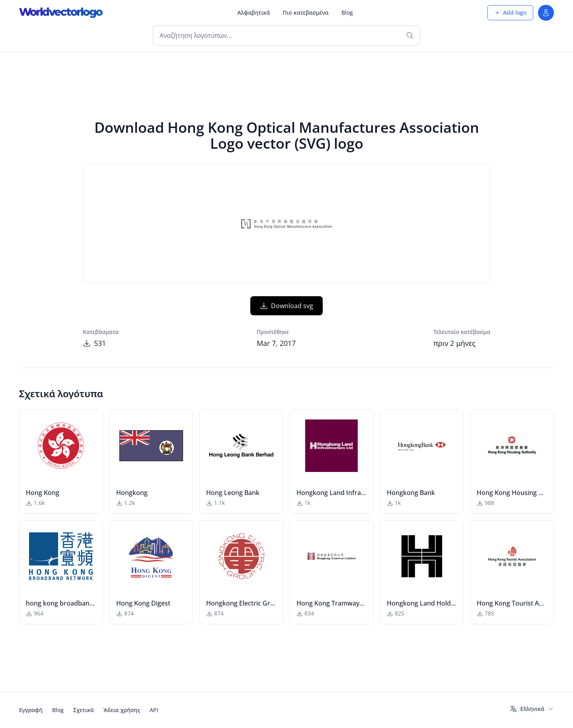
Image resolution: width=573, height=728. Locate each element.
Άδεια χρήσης (122, 710)
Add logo (510, 13)
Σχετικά (84, 710)
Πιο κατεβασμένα (305, 13)
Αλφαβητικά (253, 13)
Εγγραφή (31, 710)
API (154, 710)
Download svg (286, 306)
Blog (347, 13)
